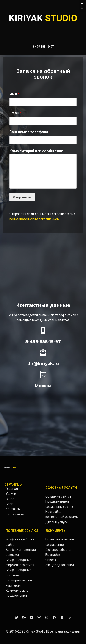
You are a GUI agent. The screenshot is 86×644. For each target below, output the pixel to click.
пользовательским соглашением (34, 219)
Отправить (22, 197)
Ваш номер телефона (30, 132)
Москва (43, 386)
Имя (14, 94)
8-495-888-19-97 (43, 342)
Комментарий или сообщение (36, 151)
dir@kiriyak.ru (43, 364)
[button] (82, 6)
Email (15, 113)
